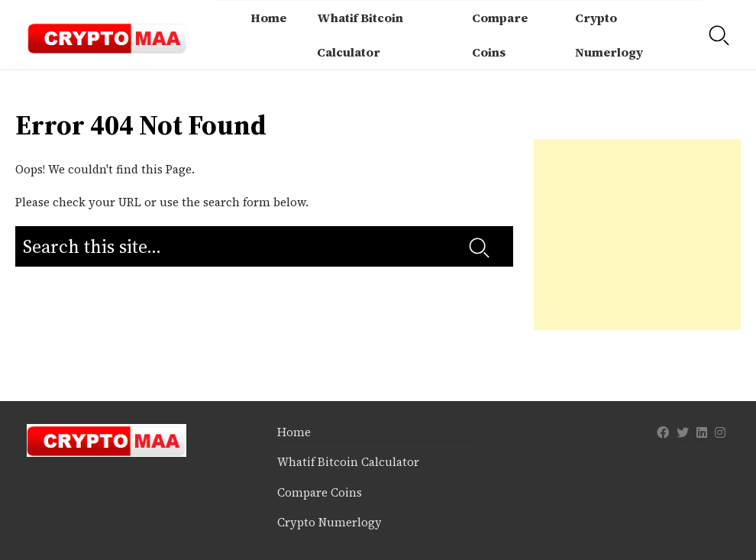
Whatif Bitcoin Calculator (360, 35)
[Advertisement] (638, 235)
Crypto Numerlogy (609, 35)
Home (268, 18)
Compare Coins (500, 35)
